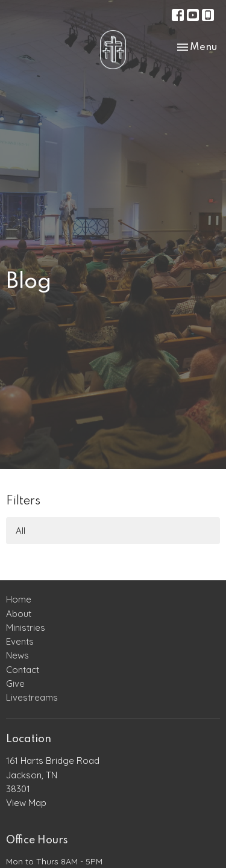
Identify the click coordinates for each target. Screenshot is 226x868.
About (19, 614)
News (17, 655)
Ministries (26, 628)
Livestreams (32, 697)
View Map (26, 803)
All (20, 531)
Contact (23, 670)
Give (15, 684)
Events (20, 641)
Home (19, 599)
